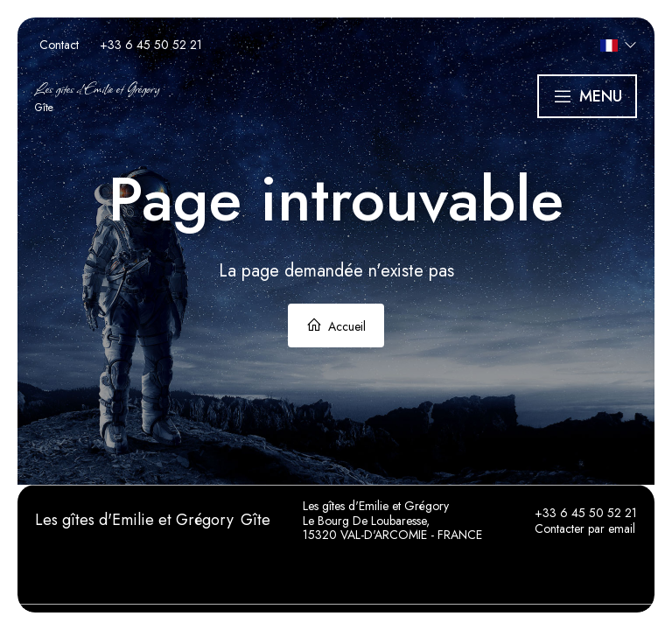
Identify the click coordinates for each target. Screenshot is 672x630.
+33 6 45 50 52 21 (576, 513)
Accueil (336, 326)
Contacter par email (575, 528)
